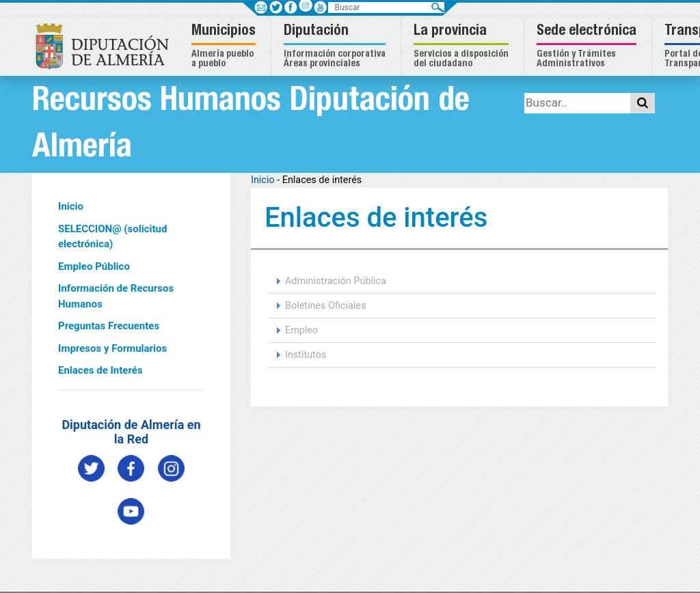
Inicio (71, 206)
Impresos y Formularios (112, 348)
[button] (225, 47)
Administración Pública (336, 281)
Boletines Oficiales (325, 306)
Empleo (301, 330)
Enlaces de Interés (100, 370)
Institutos (306, 355)
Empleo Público (94, 266)
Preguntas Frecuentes (109, 326)
